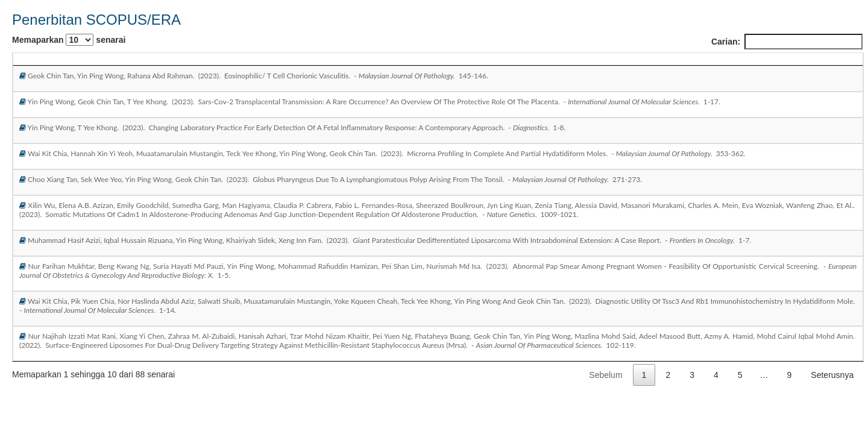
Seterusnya (832, 375)
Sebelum (605, 375)
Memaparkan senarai (69, 40)
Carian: (787, 42)
